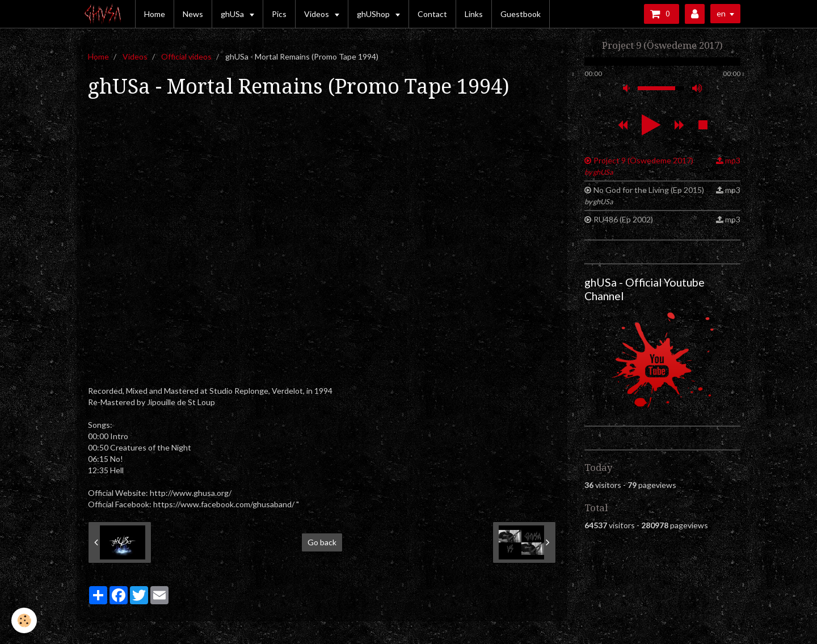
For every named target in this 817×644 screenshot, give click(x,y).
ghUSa (233, 14)
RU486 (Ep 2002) (623, 219)
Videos (317, 14)
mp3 (733, 160)
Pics (279, 14)
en (721, 13)
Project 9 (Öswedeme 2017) (639, 166)
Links (474, 14)
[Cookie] (24, 620)
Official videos (186, 56)
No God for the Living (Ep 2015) (644, 195)
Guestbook (521, 14)
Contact (432, 14)
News (193, 14)
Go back (322, 542)
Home (155, 14)
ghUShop (374, 14)
